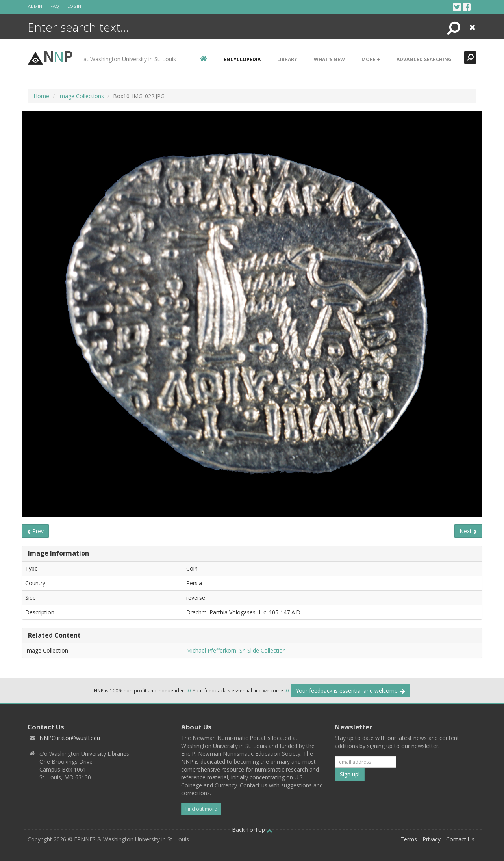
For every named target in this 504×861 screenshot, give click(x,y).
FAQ (55, 6)
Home (41, 96)
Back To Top (252, 830)
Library (287, 59)
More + (371, 59)
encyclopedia (242, 59)
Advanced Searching (424, 59)
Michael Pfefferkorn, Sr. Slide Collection (236, 650)
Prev (35, 531)
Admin (35, 6)
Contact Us (460, 839)
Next (468, 531)
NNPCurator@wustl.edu (70, 738)
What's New (329, 59)
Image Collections (81, 96)
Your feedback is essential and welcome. (350, 691)
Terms (409, 839)
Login (74, 6)
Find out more (201, 809)
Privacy (432, 839)
